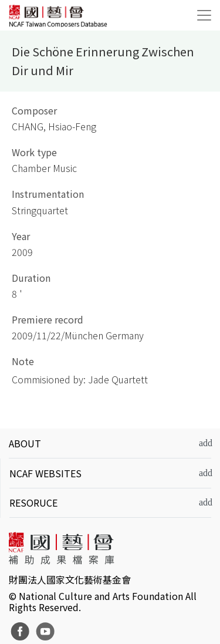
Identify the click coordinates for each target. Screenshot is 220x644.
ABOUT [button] (25, 443)
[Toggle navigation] (204, 15)
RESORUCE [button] (33, 503)
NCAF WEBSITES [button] (45, 473)
